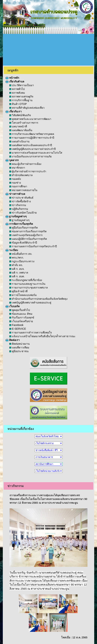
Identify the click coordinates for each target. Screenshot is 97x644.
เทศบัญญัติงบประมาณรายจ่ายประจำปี (33, 149)
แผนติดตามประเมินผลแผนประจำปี (31, 145)
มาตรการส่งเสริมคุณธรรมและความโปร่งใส (36, 153)
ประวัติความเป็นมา (22, 85)
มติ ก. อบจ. (17, 269)
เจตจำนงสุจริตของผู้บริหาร (26, 235)
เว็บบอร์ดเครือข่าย (21, 321)
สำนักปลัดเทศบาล (21, 175)
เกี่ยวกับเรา (14, 111)
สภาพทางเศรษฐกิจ (21, 96)
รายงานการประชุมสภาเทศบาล (29, 288)
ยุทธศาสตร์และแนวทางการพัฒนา (30, 119)
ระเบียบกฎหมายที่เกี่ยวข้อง (26, 280)
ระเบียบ (12, 250)
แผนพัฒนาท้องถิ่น (21, 130)
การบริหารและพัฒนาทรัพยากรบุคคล (32, 134)
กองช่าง (15, 183)
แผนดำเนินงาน (19, 141)
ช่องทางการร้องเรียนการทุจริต (28, 231)
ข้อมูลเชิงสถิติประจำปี (23, 243)
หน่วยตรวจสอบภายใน (23, 190)
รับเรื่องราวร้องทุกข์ (22, 318)
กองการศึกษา (18, 186)
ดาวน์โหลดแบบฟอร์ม (23, 295)
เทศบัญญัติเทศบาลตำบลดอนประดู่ (30, 303)
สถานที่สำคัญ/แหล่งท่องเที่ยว (27, 108)
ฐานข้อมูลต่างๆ (16, 216)
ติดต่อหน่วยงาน (20, 344)
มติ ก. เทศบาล (19, 273)
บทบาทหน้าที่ (18, 126)
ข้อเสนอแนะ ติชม (21, 314)
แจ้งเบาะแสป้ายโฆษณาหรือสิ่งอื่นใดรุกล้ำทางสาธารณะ (42, 336)
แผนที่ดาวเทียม (19, 347)
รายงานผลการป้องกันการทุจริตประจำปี (33, 246)
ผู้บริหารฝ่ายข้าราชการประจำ (28, 171)
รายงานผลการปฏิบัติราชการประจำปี (32, 138)
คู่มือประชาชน (19, 351)
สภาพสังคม (17, 93)
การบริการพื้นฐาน (21, 100)
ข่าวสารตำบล (15, 194)
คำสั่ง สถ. (16, 265)
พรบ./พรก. (17, 258)
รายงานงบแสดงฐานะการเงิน (27, 284)
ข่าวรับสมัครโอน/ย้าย (23, 213)
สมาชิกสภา (17, 168)
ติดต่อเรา (13, 340)
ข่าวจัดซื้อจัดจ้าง (20, 201)
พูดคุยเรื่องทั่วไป (20, 310)
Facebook (16, 325)
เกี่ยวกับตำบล (15, 81)
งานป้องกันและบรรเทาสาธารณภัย (30, 156)
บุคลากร (12, 160)
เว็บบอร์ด (13, 306)
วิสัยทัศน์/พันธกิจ (20, 115)
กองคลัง (15, 179)
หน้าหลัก (12, 78)
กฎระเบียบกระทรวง (22, 261)
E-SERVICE (18, 329)
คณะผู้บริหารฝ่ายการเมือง (25, 164)
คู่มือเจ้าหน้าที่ (18, 291)
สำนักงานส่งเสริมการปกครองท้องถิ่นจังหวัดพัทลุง (38, 299)
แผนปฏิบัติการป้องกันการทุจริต (28, 239)
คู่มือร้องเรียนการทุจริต (24, 228)
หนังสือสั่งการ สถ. (21, 254)
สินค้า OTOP (18, 104)
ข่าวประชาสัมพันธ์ (21, 198)
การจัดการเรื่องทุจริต (19, 224)
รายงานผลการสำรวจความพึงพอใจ (31, 332)
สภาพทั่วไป (17, 89)
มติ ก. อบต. (17, 276)
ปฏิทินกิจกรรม (19, 209)
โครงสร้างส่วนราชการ (24, 123)
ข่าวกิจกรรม (18, 205)
